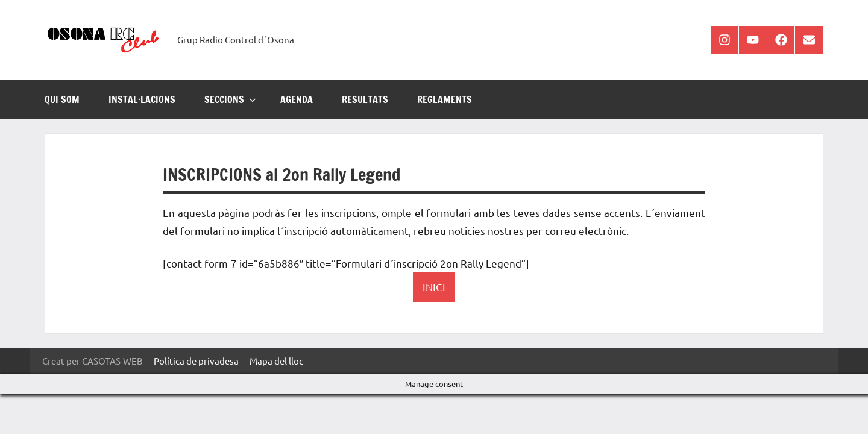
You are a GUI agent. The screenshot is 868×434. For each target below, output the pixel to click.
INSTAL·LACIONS (142, 99)
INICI (434, 287)
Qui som (62, 99)
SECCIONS (230, 99)
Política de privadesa (196, 361)
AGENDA (297, 99)
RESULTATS (365, 99)
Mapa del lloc (276, 361)
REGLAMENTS (445, 99)
